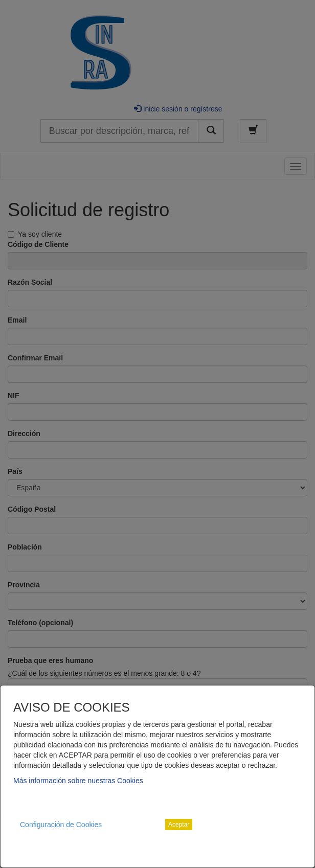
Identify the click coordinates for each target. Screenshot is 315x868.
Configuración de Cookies (61, 825)
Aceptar (179, 825)
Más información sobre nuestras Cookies (78, 781)
